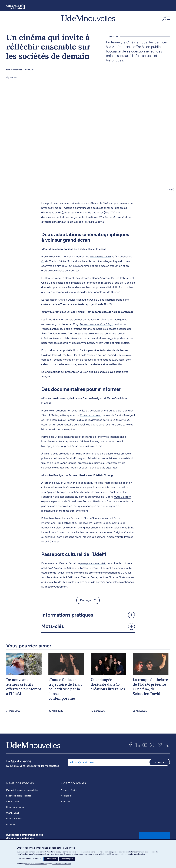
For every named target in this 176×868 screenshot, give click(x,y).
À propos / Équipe (69, 795)
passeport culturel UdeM (95, 568)
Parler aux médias (14, 824)
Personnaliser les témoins (30, 859)
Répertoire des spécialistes (19, 801)
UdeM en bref (13, 818)
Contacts (11, 829)
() (99, 329)
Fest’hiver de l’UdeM (102, 262)
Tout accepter (67, 859)
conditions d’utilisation (62, 864)
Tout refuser (51, 859)
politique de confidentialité (36, 864)
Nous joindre (67, 801)
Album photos (13, 807)
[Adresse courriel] (108, 767)
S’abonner (65, 807)
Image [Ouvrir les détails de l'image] (171, 195)
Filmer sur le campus (16, 812)
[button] (166, 21)
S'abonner (160, 767)
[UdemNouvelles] (88, 21)
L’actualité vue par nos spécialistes (22, 795)
